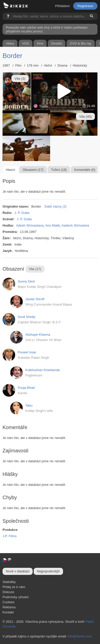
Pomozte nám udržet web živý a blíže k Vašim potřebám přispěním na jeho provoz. (47, 29)
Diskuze (8, 592)
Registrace (85, 6)
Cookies (8, 602)
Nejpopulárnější (48, 571)
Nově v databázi (18, 571)
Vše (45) (85, 117)
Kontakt (8, 612)
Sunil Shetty (26, 317)
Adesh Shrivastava (30, 225)
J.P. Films (9, 536)
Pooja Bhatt (26, 388)
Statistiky (9, 582)
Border (12, 56)
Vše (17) (35, 269)
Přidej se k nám (14, 587)
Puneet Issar (27, 352)
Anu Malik (53, 225)
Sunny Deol (26, 281)
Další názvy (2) (56, 206)
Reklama (9, 607)
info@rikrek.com (79, 636)
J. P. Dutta (22, 213)
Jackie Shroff (35, 299)
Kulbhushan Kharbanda (43, 370)
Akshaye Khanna (38, 335)
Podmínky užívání (16, 597)
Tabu (29, 405)
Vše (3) (20, 79)
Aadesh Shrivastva (75, 225)
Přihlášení (62, 6)
